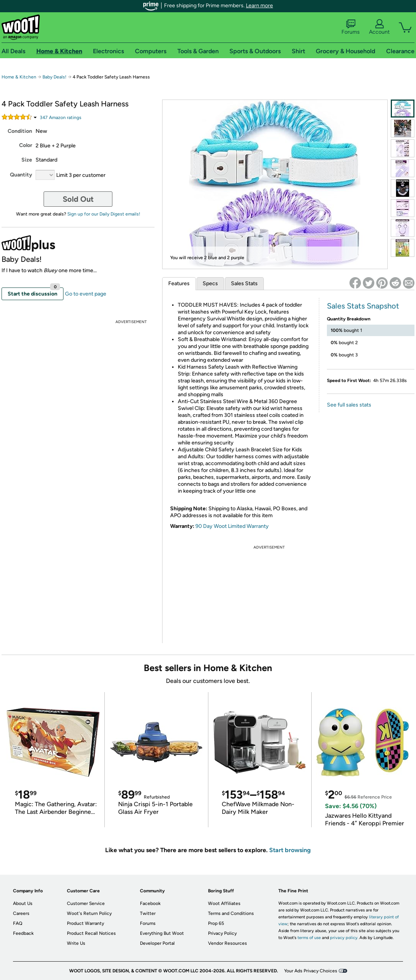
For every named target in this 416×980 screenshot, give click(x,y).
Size (27, 160)
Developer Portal (157, 943)
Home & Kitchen (19, 77)
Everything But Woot (162, 933)
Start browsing (290, 850)
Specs (210, 283)
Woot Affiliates (224, 903)
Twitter (148, 913)
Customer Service (86, 903)
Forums (351, 27)
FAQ (18, 923)
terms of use (309, 938)
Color (26, 145)
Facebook (150, 903)
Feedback (23, 933)
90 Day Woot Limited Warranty (232, 526)
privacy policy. (344, 938)
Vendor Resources (227, 943)
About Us (23, 903)
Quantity (21, 175)
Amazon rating (61, 118)
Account (379, 27)
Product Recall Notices (91, 933)
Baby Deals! (54, 77)
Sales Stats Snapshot (363, 306)
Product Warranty (85, 923)
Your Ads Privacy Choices (311, 971)
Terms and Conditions (231, 913)
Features (179, 283)
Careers (21, 913)
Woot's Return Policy (89, 913)
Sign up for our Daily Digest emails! (104, 214)
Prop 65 (216, 923)
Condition (20, 131)
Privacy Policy (222, 933)
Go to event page (86, 294)
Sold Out (78, 199)
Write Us (76, 943)
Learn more (259, 6)
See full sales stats (349, 405)
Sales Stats (244, 283)
